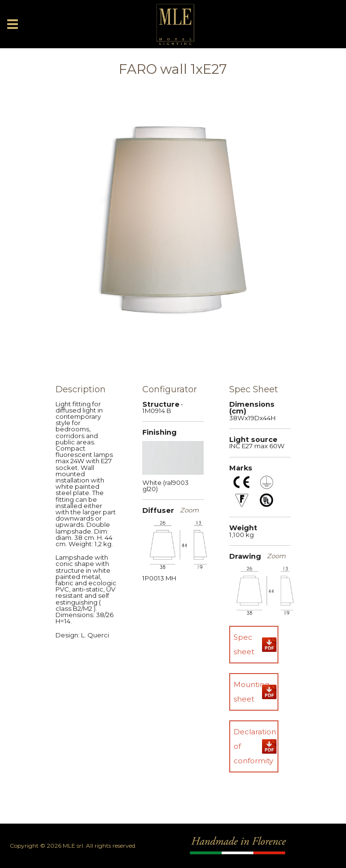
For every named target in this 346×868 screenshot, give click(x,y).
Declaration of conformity (255, 746)
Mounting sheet (251, 692)
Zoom (189, 510)
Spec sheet (244, 644)
